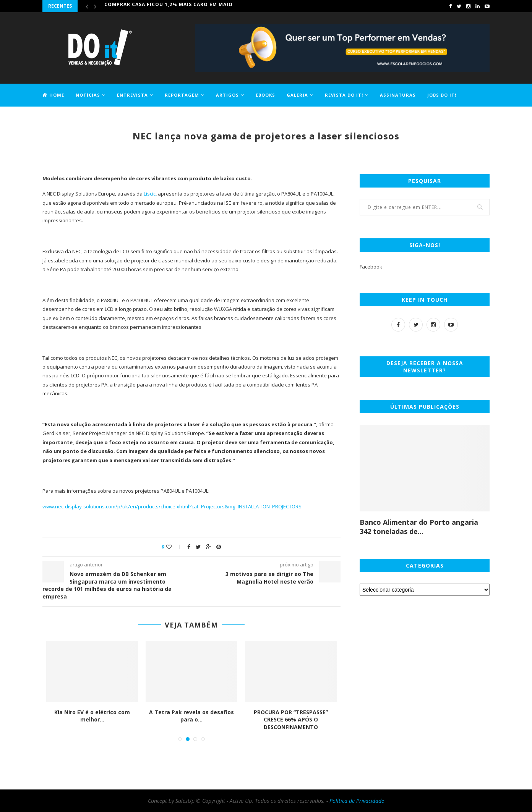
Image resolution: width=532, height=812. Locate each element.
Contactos (58, 117)
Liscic (150, 194)
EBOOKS (265, 95)
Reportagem (182, 95)
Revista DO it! (344, 95)
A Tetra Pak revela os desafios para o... (192, 716)
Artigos (227, 95)
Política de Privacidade (357, 801)
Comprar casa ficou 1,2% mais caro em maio (169, 6)
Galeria (297, 95)
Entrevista (132, 95)
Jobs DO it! (442, 95)
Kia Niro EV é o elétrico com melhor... (93, 716)
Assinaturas (398, 95)
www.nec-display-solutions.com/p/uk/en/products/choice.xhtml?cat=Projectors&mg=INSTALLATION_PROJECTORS (172, 506)
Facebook (371, 267)
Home (53, 95)
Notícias (88, 95)
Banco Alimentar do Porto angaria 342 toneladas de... (419, 527)
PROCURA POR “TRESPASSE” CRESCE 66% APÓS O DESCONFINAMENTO (292, 720)
